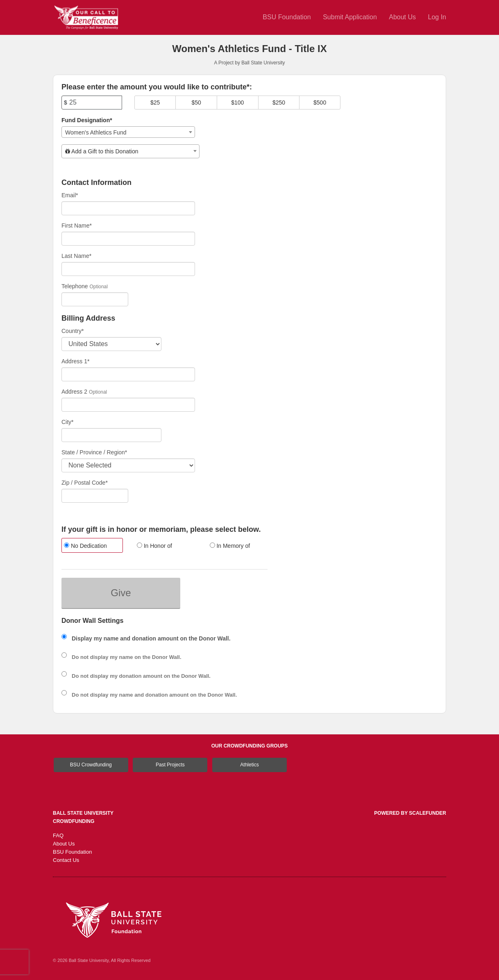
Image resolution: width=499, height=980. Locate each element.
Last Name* (76, 256)
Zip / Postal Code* (85, 483)
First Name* (77, 226)
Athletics (249, 765)
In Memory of (230, 546)
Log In (437, 17)
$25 (155, 103)
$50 (196, 103)
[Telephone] (95, 299)
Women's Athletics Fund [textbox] (96, 132)
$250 (279, 103)
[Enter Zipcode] (95, 496)
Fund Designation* (87, 120)
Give (121, 593)
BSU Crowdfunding (91, 765)
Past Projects (170, 765)
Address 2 (74, 392)
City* (68, 422)
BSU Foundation (288, 17)
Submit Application (351, 17)
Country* (73, 331)
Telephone (75, 286)
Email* (70, 195)
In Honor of (154, 546)
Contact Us (66, 860)
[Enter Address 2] (128, 405)
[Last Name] (128, 269)
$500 (320, 103)
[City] (111, 435)
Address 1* (75, 361)
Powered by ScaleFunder (410, 813)
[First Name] (128, 239)
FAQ (58, 835)
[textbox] (130, 151)
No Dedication (85, 546)
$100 (237, 103)
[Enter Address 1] (128, 374)
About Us (403, 17)
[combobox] (128, 132)
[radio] (92, 546)
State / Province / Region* (94, 452)
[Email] (128, 208)
